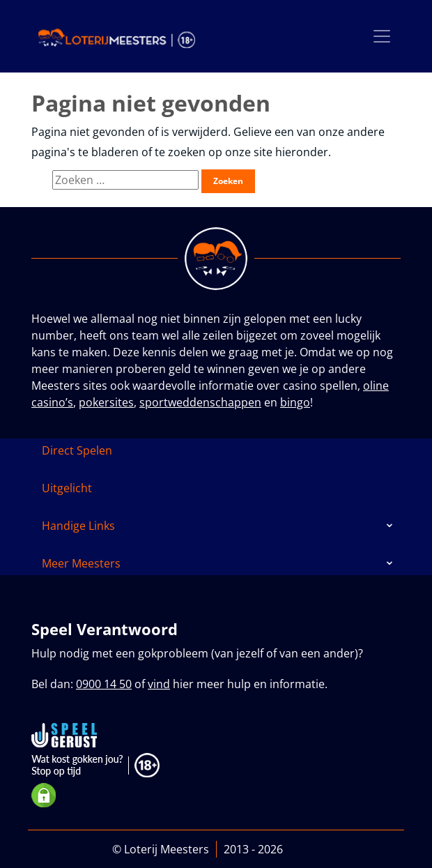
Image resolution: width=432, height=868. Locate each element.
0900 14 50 (104, 684)
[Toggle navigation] (382, 36)
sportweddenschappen (200, 402)
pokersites (106, 402)
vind (159, 684)
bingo (295, 402)
